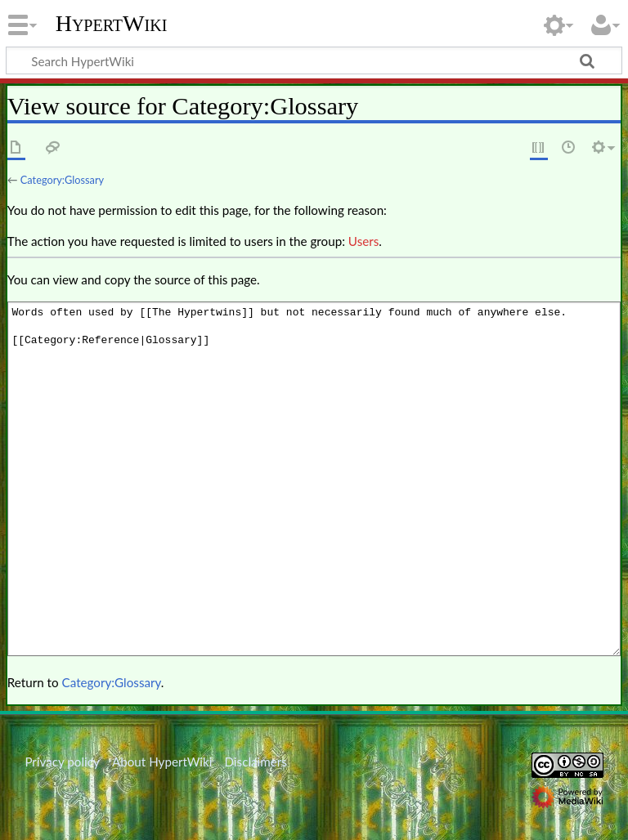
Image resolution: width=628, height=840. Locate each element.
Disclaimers (256, 762)
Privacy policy (62, 762)
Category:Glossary (62, 180)
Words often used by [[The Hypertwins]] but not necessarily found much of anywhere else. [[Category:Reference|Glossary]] (314, 478)
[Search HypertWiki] (314, 60)
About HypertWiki (162, 762)
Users (363, 241)
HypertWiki (112, 24)
